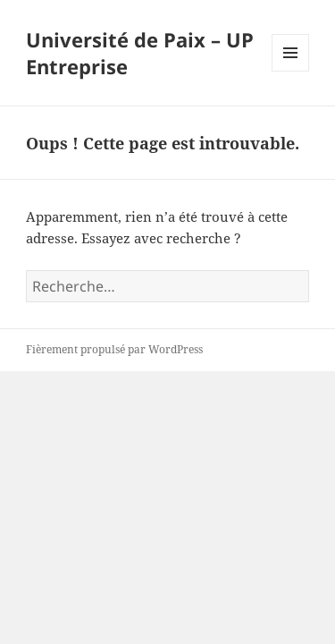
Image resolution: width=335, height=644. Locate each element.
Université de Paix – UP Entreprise (140, 53)
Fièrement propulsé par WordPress (114, 349)
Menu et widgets (291, 71)
